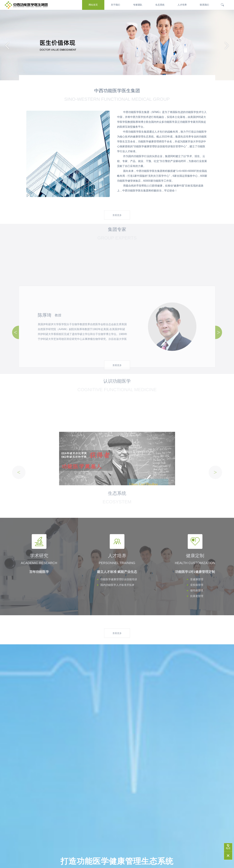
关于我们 (115, 5)
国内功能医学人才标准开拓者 (117, 585)
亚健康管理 (197, 579)
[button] (227, 45)
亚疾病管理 (197, 585)
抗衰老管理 (197, 596)
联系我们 (204, 5)
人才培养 (182, 5)
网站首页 (93, 5)
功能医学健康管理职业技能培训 (119, 579)
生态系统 (160, 5)
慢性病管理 (197, 590)
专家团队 (138, 5)
